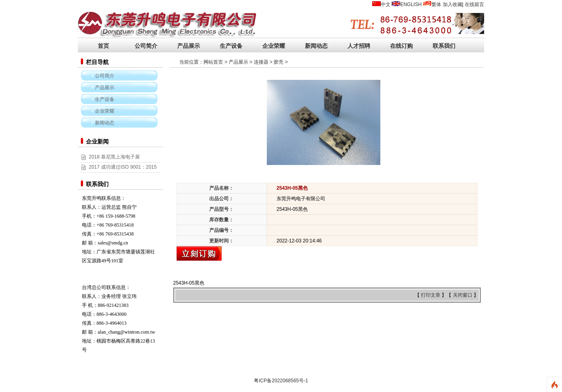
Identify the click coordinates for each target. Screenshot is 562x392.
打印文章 (431, 295)
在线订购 (401, 46)
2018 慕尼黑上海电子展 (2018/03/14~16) (110, 161)
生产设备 (231, 46)
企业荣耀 (274, 46)
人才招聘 (359, 46)
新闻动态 (316, 46)
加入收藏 (453, 4)
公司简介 (146, 46)
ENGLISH (411, 4)
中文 (386, 4)
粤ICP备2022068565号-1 (281, 381)
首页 (103, 46)
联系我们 (444, 46)
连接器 (261, 62)
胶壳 (279, 62)
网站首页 (213, 62)
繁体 (436, 4)
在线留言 (474, 4)
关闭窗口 (463, 295)
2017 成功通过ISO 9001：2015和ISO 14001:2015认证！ (119, 171)
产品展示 (189, 46)
